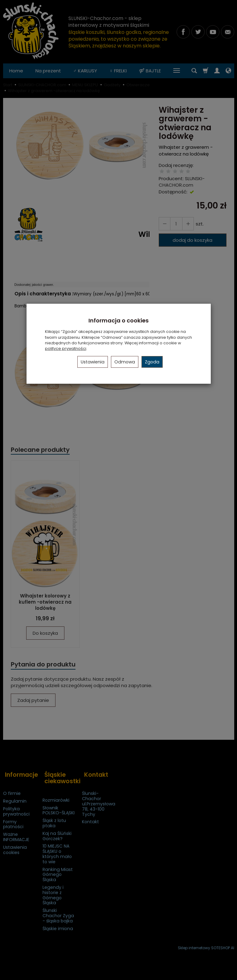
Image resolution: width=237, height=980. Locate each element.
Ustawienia (93, 362)
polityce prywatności (66, 348)
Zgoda (152, 362)
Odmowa (125, 362)
